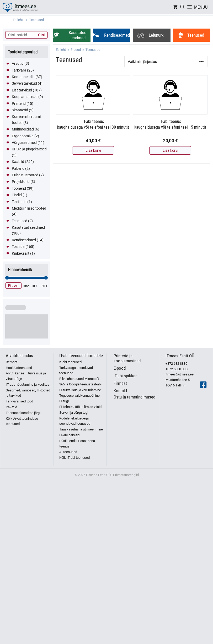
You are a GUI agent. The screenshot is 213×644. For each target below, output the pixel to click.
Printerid (19, 103)
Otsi (41, 35)
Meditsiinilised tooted (29, 208)
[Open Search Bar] (182, 7)
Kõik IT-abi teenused (74, 458)
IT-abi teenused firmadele (81, 356)
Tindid (17, 195)
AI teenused (68, 452)
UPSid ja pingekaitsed (29, 149)
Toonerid (19, 188)
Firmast (120, 383)
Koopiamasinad (25, 97)
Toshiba (18, 247)
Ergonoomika (23, 136)
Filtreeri (13, 286)
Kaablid (18, 162)
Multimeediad (23, 129)
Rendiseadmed (24, 240)
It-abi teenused (70, 362)
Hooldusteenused (19, 368)
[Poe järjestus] (166, 62)
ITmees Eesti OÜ (180, 356)
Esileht (61, 50)
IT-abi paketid (69, 435)
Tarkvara (19, 70)
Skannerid (20, 110)
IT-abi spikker (125, 376)
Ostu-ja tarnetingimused (134, 397)
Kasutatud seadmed (28, 227)
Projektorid (21, 182)
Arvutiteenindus (19, 356)
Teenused (20, 221)
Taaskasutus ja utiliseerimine (81, 429)
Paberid (18, 168)
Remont (12, 362)
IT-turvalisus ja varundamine (80, 390)
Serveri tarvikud (24, 83)
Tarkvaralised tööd (19, 401)
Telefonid (19, 202)
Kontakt (120, 391)
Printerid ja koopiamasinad (127, 358)
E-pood (76, 50)
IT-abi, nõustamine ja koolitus (28, 384)
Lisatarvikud (22, 90)
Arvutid (18, 63)
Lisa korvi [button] (93, 150)
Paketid (11, 407)
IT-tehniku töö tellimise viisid (80, 407)
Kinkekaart (21, 253)
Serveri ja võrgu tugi (74, 413)
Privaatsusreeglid (126, 475)
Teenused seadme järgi (23, 413)
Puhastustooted (25, 175)
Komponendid (23, 77)
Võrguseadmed (24, 143)
